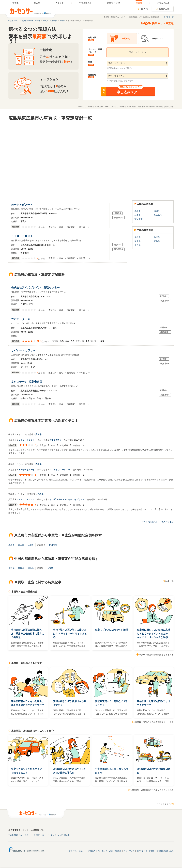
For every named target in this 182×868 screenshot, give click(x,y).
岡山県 (138, 241)
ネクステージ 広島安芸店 (27, 382)
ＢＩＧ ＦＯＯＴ (23, 236)
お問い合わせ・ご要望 (145, 851)
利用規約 (92, 851)
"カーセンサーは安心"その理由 (110, 851)
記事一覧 (170, 581)
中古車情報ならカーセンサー (19, 835)
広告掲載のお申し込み (165, 851)
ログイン (145, 9)
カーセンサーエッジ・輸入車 (58, 835)
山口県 (138, 245)
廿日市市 (139, 219)
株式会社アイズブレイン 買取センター (36, 288)
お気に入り (164, 9)
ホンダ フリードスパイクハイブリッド (67, 500)
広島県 (157, 241)
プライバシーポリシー (77, 851)
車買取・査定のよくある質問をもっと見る (154, 722)
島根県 (157, 237)
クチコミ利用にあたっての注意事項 (157, 522)
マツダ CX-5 (55, 440)
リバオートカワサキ (24, 350)
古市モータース (21, 319)
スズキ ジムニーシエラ (60, 470)
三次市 (138, 215)
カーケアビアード (23, 205)
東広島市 (158, 215)
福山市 (157, 211)
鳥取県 (138, 237)
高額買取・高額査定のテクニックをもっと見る (152, 790)
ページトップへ (163, 804)
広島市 (138, 211)
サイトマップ (169, 17)
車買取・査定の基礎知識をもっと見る (156, 655)
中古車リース (39, 835)
